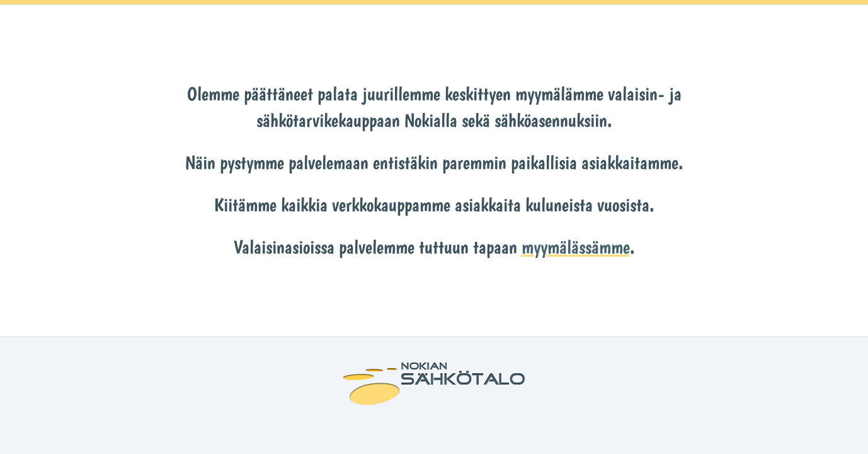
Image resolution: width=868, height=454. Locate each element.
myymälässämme (576, 247)
